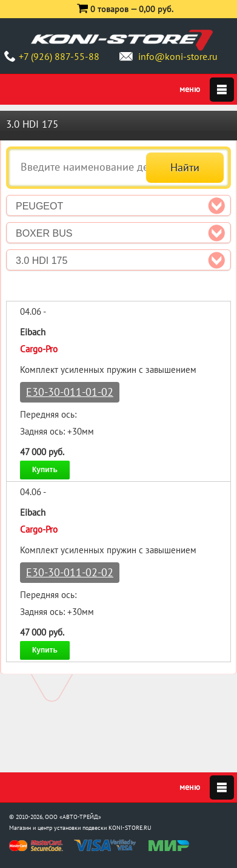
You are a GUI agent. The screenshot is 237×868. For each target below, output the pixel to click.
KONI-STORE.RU (130, 828)
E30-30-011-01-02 (70, 392)
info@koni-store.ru (178, 56)
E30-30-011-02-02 (70, 572)
